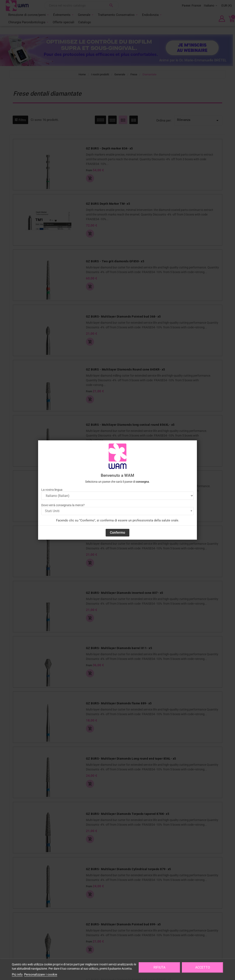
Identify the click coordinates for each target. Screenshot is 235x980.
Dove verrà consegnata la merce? (63, 505)
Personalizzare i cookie (41, 974)
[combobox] (117, 511)
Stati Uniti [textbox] (52, 511)
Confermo (117, 533)
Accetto (203, 967)
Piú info (17, 974)
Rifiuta (159, 967)
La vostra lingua (52, 490)
